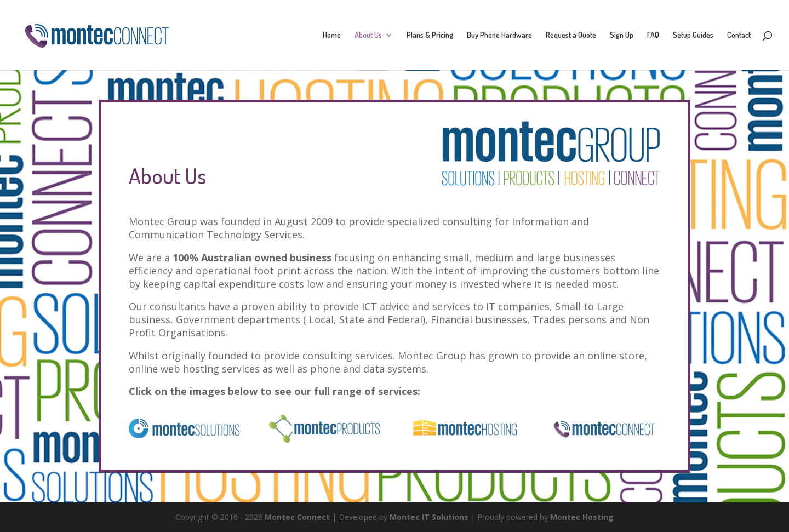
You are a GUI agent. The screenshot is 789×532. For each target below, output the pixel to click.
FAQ (653, 35)
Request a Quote (571, 35)
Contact (739, 35)
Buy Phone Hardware (499, 35)
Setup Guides (693, 35)
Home (332, 35)
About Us (368, 35)
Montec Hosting (582, 517)
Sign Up (622, 35)
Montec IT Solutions (429, 517)
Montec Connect (297, 517)
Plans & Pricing (430, 35)
